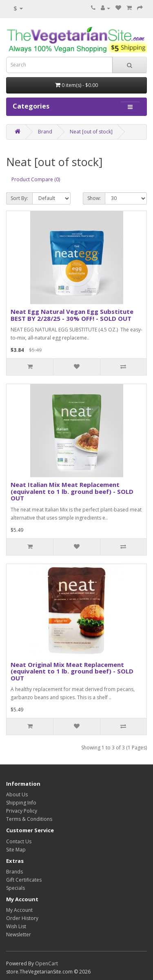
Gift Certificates (24, 880)
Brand (45, 132)
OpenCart (47, 963)
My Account (19, 910)
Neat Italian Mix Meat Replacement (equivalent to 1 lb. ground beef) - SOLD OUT (72, 491)
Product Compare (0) (36, 179)
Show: (94, 198)
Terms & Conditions (29, 819)
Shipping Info (21, 803)
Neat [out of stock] (91, 132)
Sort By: (19, 198)
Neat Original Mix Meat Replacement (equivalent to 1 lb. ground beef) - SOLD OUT (72, 671)
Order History (22, 918)
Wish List (16, 926)
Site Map (16, 850)
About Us (17, 794)
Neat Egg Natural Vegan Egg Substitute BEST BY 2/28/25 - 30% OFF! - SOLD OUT (72, 315)
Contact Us (19, 841)
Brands (14, 872)
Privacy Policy (22, 811)
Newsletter (19, 934)
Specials (16, 888)
